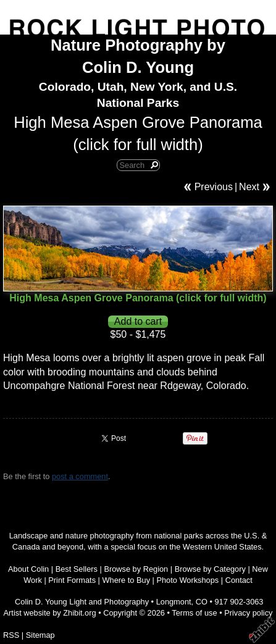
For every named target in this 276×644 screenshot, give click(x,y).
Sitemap (40, 635)
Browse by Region (136, 569)
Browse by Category (210, 569)
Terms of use (194, 613)
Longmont (174, 602)
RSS (11, 635)
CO (202, 602)
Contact (239, 580)
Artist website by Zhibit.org (50, 613)
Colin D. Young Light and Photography (82, 602)
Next (249, 187)
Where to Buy (127, 580)
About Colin (28, 569)
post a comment (80, 476)
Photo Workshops (187, 580)
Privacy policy (248, 613)
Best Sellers (77, 569)
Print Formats (72, 580)
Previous (214, 187)
